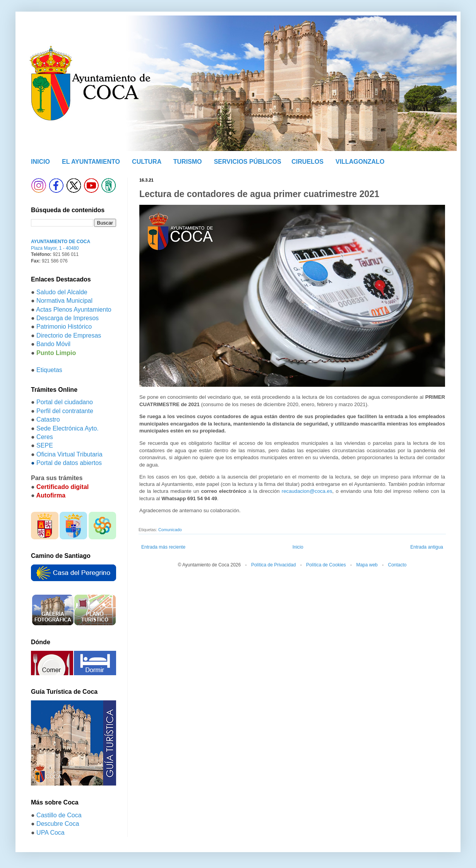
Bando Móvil (53, 344)
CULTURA (147, 162)
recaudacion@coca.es (307, 491)
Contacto (397, 565)
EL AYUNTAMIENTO (91, 162)
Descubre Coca (58, 824)
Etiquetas (49, 370)
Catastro (48, 419)
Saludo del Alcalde (62, 292)
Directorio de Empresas (69, 335)
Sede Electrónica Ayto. (68, 428)
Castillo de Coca (59, 815)
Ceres (45, 437)
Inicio (298, 547)
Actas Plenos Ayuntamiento (74, 310)
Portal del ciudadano (65, 402)
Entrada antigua (427, 547)
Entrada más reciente (163, 547)
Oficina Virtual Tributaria (69, 454)
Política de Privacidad (273, 565)
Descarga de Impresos (68, 318)
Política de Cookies (326, 565)
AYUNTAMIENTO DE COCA (61, 242)
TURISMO (188, 162)
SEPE (45, 445)
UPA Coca (51, 833)
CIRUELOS (307, 162)
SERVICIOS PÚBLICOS (248, 162)
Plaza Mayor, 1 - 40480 (55, 248)
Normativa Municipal (64, 301)
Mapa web (367, 565)
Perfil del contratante (65, 411)
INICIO (40, 162)
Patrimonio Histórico (64, 327)
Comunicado (170, 530)
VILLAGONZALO (360, 162)
